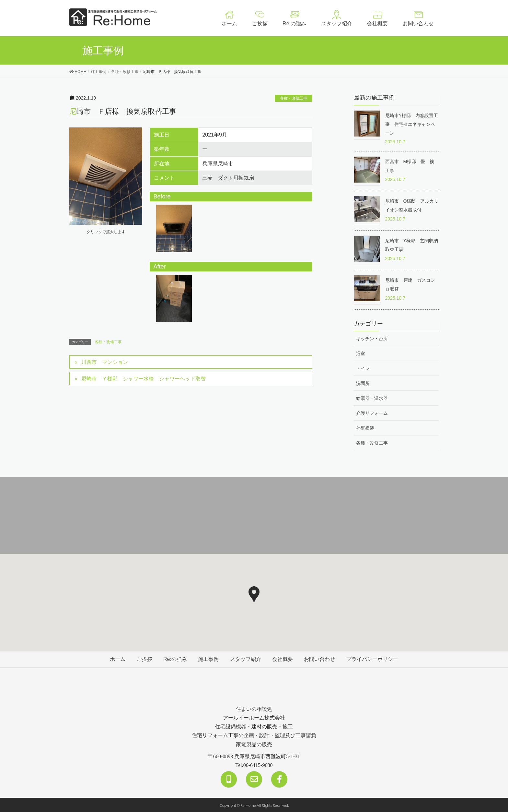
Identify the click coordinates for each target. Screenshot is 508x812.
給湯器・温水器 (372, 398)
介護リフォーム (372, 412)
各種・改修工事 (294, 98)
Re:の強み (174, 658)
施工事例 (208, 658)
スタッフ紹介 (246, 658)
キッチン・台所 (372, 338)
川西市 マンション (105, 362)
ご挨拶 (144, 658)
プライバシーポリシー (374, 658)
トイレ (363, 368)
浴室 (361, 352)
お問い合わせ (320, 658)
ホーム (116, 658)
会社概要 (283, 658)
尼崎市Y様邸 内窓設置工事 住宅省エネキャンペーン (412, 124)
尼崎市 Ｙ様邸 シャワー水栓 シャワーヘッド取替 (144, 379)
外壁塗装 (365, 427)
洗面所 (363, 383)
